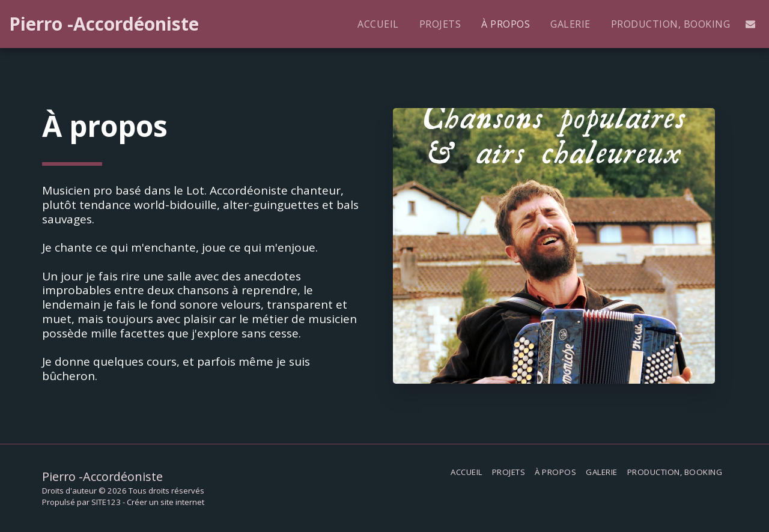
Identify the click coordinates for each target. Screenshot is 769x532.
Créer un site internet (166, 502)
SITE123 (106, 502)
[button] (750, 24)
